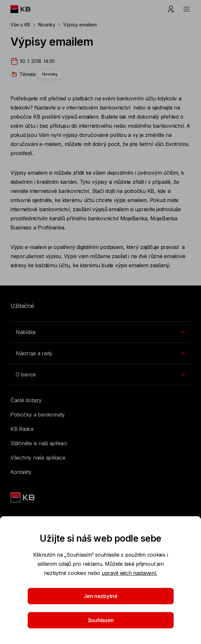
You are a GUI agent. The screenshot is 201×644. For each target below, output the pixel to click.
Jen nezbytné (101, 596)
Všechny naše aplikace (38, 458)
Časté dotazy (26, 400)
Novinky (47, 25)
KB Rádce (22, 429)
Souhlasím (101, 620)
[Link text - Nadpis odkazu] (23, 497)
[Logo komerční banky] (26, 9)
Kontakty (21, 472)
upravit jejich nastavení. (129, 573)
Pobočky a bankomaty (38, 415)
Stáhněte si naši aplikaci (39, 443)
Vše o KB (20, 25)
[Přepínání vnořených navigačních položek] (101, 332)
